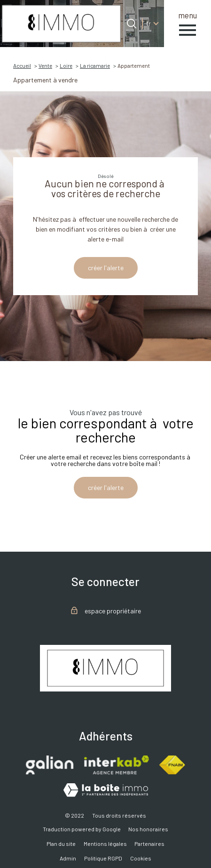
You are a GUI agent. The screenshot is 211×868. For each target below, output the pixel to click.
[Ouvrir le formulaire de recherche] (132, 24)
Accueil (22, 65)
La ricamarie (95, 65)
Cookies (141, 858)
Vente (45, 65)
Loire (66, 65)
